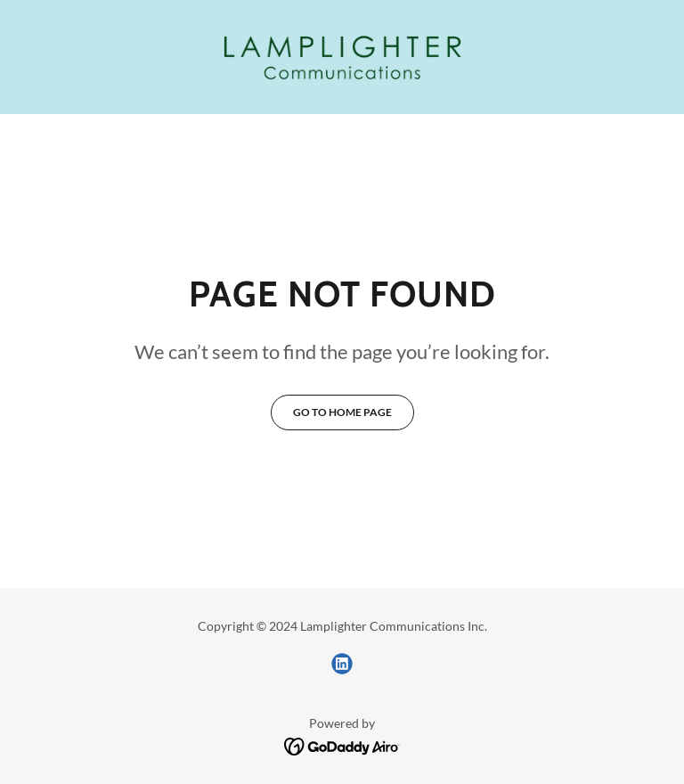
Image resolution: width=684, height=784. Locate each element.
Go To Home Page (342, 412)
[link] (342, 57)
